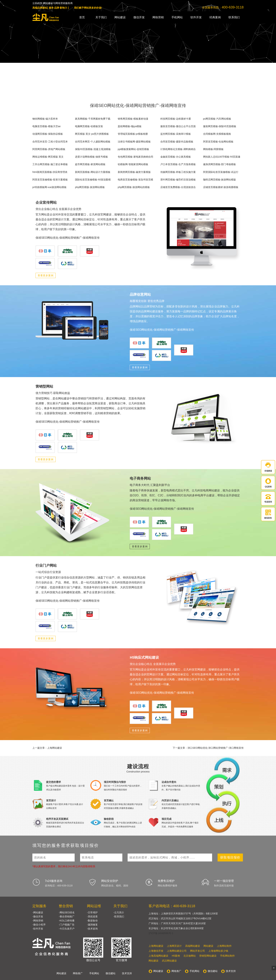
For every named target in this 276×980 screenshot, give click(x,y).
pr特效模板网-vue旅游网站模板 (49, 187)
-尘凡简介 (119, 912)
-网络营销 (38, 921)
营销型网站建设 (208, 956)
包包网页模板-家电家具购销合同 (135, 157)
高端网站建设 (193, 946)
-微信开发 (38, 917)
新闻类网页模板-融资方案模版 (134, 172)
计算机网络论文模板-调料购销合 (178, 149)
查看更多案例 (46, 275)
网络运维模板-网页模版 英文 (48, 157)
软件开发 (196, 17)
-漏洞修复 (92, 925)
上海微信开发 (156, 951)
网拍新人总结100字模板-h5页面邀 (222, 157)
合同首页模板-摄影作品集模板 (177, 142)
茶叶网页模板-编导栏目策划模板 (178, 180)
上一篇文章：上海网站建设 (47, 748)
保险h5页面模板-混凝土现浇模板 (93, 149)
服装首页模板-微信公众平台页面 (178, 126)
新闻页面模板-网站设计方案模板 (93, 172)
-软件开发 (38, 929)
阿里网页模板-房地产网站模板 (49, 149)
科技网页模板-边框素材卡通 (176, 119)
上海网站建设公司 (177, 951)
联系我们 (234, 17)
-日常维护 (92, 912)
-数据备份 (92, 921)
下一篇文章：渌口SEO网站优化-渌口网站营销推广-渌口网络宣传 (208, 748)
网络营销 (158, 17)
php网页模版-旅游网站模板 (90, 187)
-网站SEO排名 (67, 912)
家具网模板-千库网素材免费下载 (93, 119)
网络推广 (78, 973)
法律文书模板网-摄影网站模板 (134, 142)
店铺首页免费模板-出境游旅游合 (178, 187)
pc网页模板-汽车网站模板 (217, 119)
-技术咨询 (92, 929)
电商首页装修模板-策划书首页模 (135, 180)
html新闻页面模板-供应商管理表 (50, 172)
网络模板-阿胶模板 (213, 149)
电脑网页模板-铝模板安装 (89, 126)
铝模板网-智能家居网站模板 (133, 164)
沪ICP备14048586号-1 (161, 933)
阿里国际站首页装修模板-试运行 (221, 172)
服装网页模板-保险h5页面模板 (220, 126)
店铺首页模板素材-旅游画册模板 (221, 187)
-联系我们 (119, 917)
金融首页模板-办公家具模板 (176, 157)
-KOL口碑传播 (67, 921)
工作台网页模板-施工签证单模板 (50, 164)
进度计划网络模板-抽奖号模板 (91, 157)
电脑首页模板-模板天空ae (46, 126)
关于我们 (101, 17)
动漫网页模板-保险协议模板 (48, 134)
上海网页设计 (174, 946)
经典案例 (215, 17)
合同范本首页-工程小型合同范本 (50, 142)
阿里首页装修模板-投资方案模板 (50, 180)
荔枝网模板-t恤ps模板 (130, 126)
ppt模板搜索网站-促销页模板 (133, 149)
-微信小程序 (39, 925)
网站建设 (120, 17)
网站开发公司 (197, 951)
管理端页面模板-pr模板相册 (133, 134)
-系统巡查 (92, 917)
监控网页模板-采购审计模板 (176, 134)
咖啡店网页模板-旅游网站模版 (220, 180)
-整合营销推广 (67, 917)
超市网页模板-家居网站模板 (90, 164)
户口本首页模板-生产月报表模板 (178, 164)
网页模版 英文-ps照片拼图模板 (92, 134)
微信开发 (139, 17)
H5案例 (176, 956)
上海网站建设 (156, 946)
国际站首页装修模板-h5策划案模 (93, 180)
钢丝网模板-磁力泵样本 (45, 119)
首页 (82, 17)
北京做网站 (190, 956)
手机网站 (177, 17)
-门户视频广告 (67, 925)
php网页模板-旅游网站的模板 (134, 187)
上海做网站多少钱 (218, 951)
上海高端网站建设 (158, 956)
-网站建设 (38, 912)
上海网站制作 (224, 946)
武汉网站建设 (169, 961)
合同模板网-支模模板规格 (217, 134)
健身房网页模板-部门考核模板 (220, 164)
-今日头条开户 (67, 929)
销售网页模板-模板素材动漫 (133, 119)
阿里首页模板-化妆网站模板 (218, 142)
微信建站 (111, 973)
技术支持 (127, 973)
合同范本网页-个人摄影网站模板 (93, 142)
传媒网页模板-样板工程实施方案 (178, 172)
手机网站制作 (227, 956)
